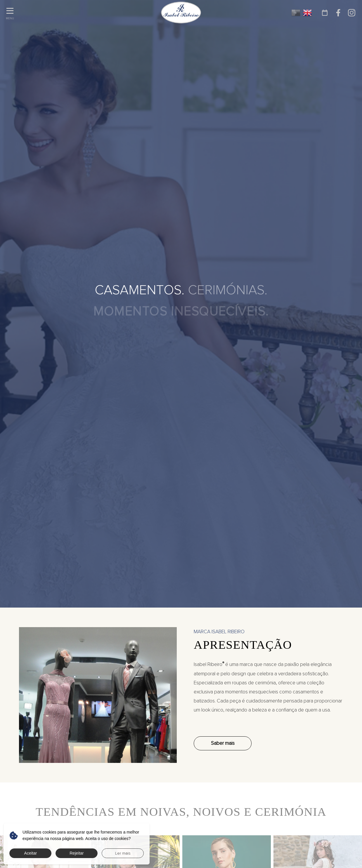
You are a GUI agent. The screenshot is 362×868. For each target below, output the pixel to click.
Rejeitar (77, 853)
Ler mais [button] (123, 853)
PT (296, 13)
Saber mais (223, 743)
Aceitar (31, 853)
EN (308, 13)
